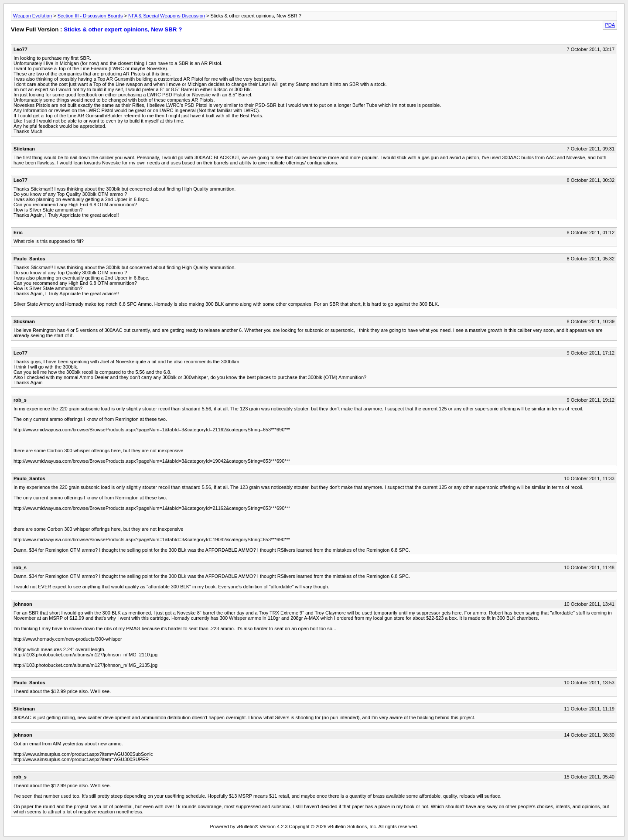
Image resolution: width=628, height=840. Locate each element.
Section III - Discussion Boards (90, 16)
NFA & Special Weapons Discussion (167, 16)
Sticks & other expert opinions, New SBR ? (123, 29)
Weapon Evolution (32, 16)
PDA (610, 25)
